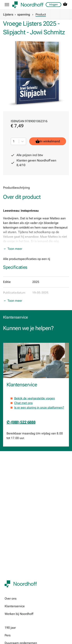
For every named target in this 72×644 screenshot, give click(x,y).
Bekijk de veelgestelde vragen (35, 398)
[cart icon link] (65, 5)
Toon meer (15, 249)
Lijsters (8, 14)
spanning (24, 14)
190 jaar (10, 628)
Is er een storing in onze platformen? (39, 408)
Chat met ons (23, 403)
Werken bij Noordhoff (19, 614)
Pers (8, 635)
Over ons (11, 599)
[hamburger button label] (7, 5)
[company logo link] (28, 5)
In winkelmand (48, 141)
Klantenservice (15, 606)
